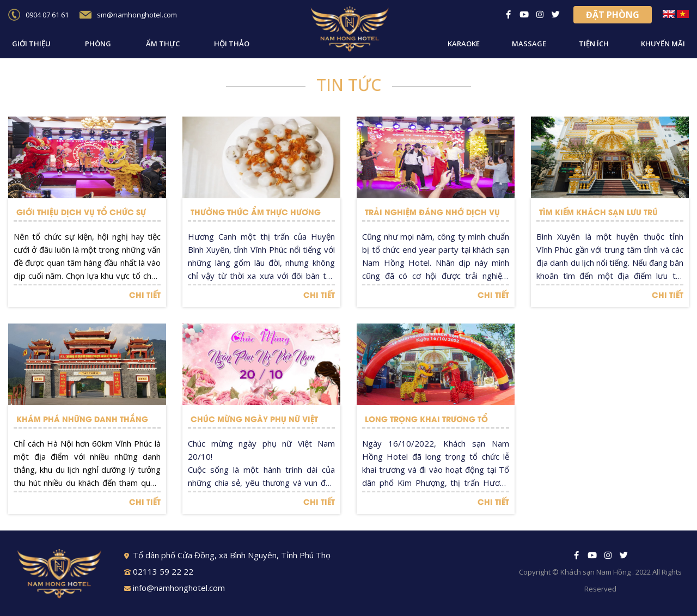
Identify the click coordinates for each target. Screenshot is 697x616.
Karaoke (464, 44)
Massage (529, 44)
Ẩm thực (163, 44)
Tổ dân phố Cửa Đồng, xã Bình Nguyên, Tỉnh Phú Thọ (227, 555)
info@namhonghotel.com (175, 588)
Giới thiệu (31, 44)
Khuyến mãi (663, 44)
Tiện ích (594, 44)
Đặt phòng (613, 15)
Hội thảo (232, 44)
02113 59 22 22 (159, 571)
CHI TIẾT (145, 294)
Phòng (98, 44)
